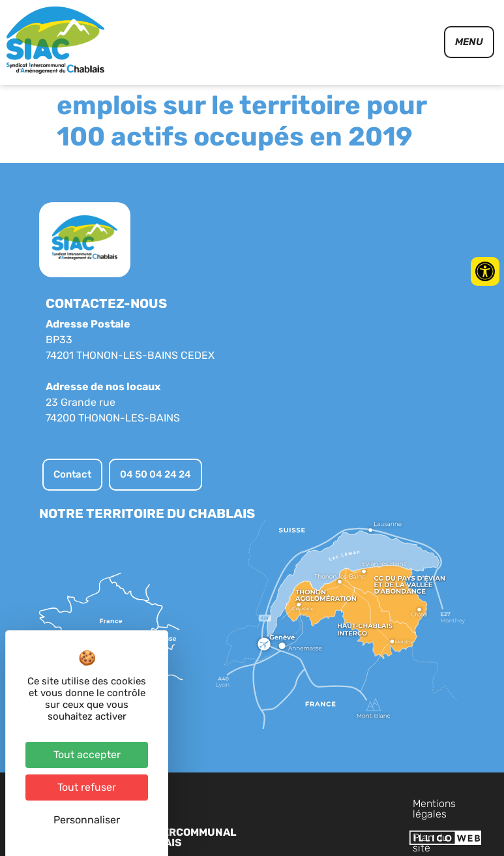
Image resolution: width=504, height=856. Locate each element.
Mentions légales (319, 803)
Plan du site (399, 803)
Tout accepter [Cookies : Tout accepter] (87, 755)
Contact (459, 803)
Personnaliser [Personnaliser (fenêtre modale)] (87, 820)
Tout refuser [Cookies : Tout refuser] (87, 787)
